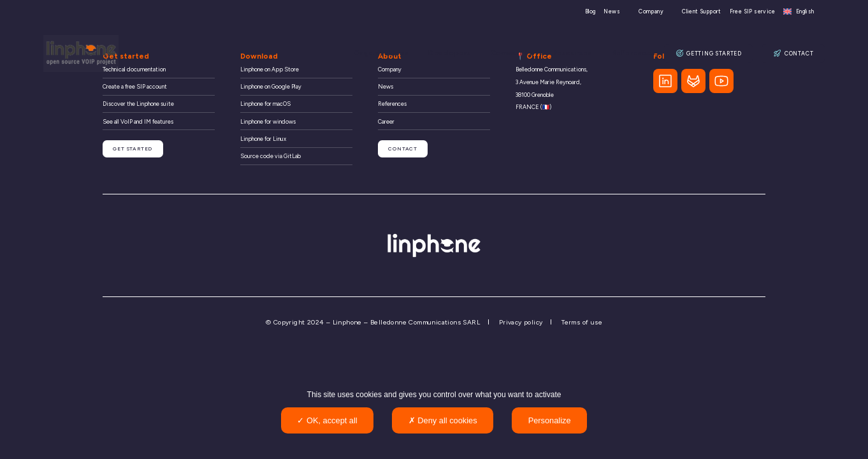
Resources (574, 54)
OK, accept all (327, 420)
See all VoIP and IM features (138, 121)
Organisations (385, 54)
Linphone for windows (268, 121)
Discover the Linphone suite (138, 104)
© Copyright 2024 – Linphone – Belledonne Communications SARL (373, 322)
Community (514, 54)
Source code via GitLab (271, 156)
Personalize (550, 420)
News (612, 11)
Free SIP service (752, 11)
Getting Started (709, 53)
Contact (793, 53)
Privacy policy (521, 322)
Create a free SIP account (135, 86)
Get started (132, 148)
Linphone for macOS (265, 104)
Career (386, 121)
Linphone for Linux (263, 139)
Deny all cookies (443, 420)
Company (651, 11)
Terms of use (582, 322)
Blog (590, 11)
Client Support (702, 11)
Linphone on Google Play (271, 86)
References (634, 54)
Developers (452, 54)
